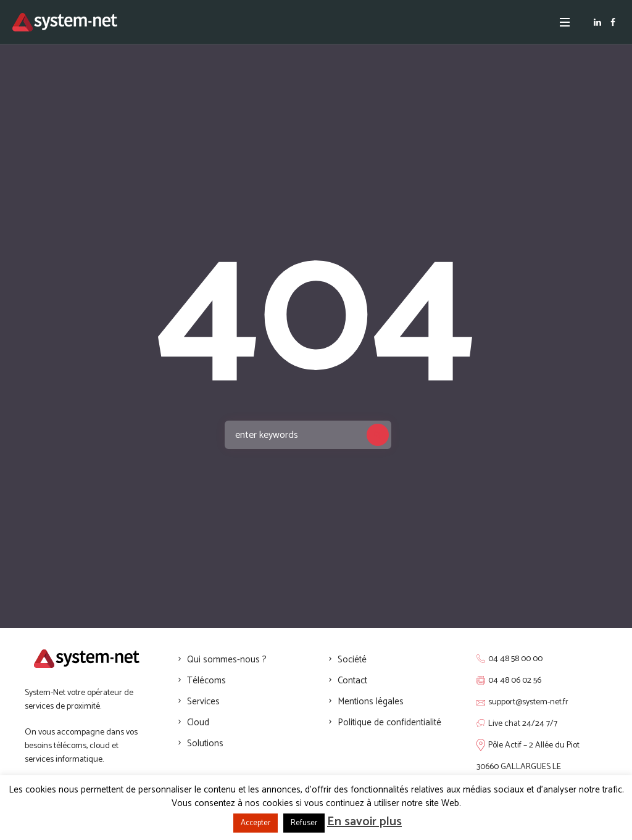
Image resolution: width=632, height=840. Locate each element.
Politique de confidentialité (389, 723)
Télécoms (206, 681)
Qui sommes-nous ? (227, 660)
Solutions (205, 743)
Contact (352, 681)
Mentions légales (371, 702)
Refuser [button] (304, 823)
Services (203, 702)
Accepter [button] (256, 823)
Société (352, 660)
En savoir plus (364, 822)
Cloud (198, 723)
